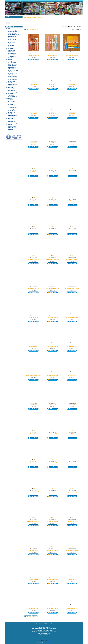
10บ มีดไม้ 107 (53, 172)
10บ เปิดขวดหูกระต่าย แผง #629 (53, 259)
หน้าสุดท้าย (35, 30)
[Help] (11, 23)
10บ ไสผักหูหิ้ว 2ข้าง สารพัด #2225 (72, 288)
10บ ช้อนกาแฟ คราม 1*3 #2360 (72, 463)
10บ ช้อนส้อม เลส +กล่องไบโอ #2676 (53, 434)
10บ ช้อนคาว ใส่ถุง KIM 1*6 (53, 492)
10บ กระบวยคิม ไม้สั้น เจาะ (53, 317)
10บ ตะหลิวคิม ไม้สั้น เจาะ (53, 550)
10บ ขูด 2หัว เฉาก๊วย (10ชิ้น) (53, 376)
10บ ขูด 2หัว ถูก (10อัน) (72, 376)
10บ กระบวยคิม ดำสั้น (33, 347)
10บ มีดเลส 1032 (53, 85)
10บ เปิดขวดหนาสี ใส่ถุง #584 (72, 259)
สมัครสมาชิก (14, 1)
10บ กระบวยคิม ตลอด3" (72, 347)
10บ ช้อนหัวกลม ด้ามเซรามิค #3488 (33, 463)
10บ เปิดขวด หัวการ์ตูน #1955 (53, 230)
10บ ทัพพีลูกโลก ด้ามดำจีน (72, 609)
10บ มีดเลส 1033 (72, 85)
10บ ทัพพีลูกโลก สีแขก (72, 579)
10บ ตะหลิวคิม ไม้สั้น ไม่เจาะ (72, 550)
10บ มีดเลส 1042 (33, 143)
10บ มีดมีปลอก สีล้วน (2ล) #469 (72, 55)
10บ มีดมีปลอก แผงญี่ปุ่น (53, 55)
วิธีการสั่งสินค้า (28, 1)
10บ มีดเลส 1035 (53, 114)
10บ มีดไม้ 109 (53, 201)
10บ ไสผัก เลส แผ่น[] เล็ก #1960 (53, 288)
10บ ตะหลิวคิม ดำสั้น (33, 579)
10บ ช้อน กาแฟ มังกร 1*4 (33, 434)
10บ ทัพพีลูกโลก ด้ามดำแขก (53, 609)
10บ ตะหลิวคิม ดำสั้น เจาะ (53, 579)
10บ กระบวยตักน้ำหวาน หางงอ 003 (33, 376)
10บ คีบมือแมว (72, 405)
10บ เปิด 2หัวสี (33, 230)
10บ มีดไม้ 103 (53, 143)
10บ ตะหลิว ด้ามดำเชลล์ (33, 550)
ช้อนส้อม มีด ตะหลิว (38, 18)
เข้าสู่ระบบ (21, 1)
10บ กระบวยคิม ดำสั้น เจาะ (53, 347)
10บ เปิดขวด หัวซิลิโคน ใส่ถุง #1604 (72, 230)
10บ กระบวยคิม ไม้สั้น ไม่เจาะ (72, 317)
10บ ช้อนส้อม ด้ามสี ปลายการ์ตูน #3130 (72, 434)
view (33, 52)
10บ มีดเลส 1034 (33, 114)
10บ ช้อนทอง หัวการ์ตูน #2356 (33, 521)
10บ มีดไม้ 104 (72, 143)
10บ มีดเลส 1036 (72, 114)
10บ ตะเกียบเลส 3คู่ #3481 (72, 521)
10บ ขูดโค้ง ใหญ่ (33, 405)
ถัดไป (30, 30)
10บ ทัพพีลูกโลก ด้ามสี (33, 609)
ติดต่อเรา (34, 1)
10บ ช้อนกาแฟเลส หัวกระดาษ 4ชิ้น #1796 (33, 492)
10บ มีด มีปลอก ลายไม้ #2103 (33, 55)
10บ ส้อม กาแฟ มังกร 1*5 (33, 288)
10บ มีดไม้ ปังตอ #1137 (72, 201)
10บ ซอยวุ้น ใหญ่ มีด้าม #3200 (53, 521)
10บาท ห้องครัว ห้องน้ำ (28, 18)
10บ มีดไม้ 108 (72, 172)
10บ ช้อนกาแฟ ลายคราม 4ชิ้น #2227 (53, 463)
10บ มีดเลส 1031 (33, 85)
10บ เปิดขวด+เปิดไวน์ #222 (33, 259)
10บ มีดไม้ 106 (33, 172)
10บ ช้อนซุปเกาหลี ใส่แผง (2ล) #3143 (72, 492)
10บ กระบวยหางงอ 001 (33, 317)
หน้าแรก (8, 1)
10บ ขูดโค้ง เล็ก (53, 405)
